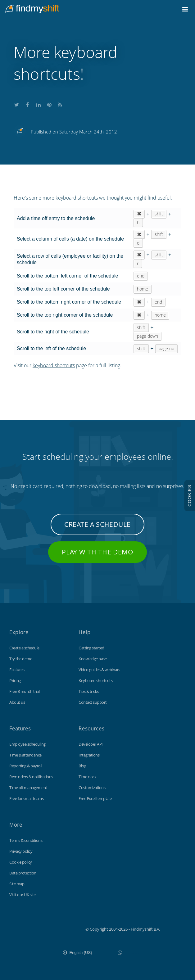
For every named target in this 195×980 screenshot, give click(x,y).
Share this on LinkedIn (39, 104)
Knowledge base (93, 659)
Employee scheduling (27, 744)
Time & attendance (25, 755)
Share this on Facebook (28, 104)
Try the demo (21, 659)
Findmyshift (54, 928)
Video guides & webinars (99, 670)
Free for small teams (26, 798)
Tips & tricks (89, 691)
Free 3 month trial (24, 691)
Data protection (23, 873)
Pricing (15, 680)
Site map (17, 884)
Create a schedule (97, 524)
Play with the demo (97, 552)
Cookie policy (21, 862)
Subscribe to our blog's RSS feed (60, 104)
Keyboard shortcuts (95, 680)
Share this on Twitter (17, 104)
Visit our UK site (23, 895)
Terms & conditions (26, 840)
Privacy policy (21, 851)
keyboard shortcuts (54, 365)
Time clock (87, 777)
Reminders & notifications (31, 777)
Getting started (91, 648)
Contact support (93, 702)
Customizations (92, 788)
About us (17, 702)
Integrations (89, 755)
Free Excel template (95, 798)
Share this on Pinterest (49, 104)
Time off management (28, 788)
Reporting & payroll (26, 766)
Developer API (91, 744)
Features (17, 670)
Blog (82, 766)
